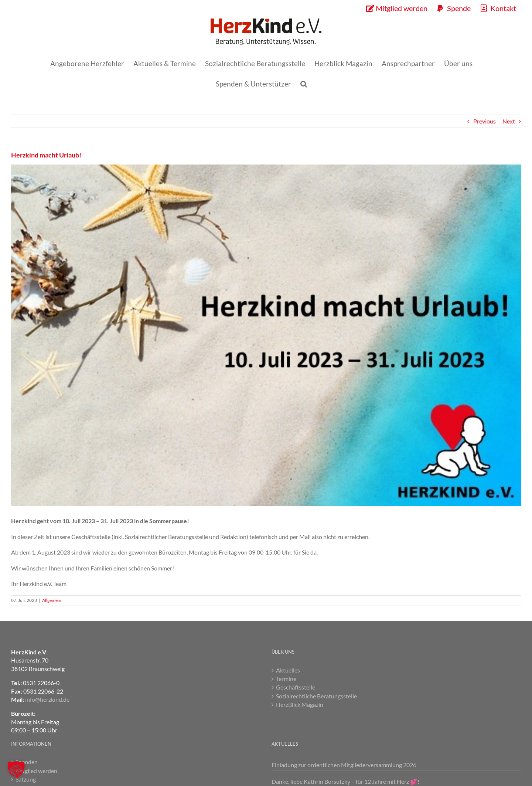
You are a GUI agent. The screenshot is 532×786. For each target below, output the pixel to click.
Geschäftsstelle (296, 687)
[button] (304, 84)
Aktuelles (288, 670)
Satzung (26, 779)
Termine (286, 679)
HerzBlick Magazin (300, 704)
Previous (485, 121)
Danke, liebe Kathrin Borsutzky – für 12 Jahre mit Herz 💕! (345, 781)
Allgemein (52, 600)
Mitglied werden (36, 771)
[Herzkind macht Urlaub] (266, 335)
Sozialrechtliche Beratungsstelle (316, 696)
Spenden (27, 762)
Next (509, 121)
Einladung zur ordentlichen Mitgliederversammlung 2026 (344, 765)
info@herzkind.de (47, 699)
